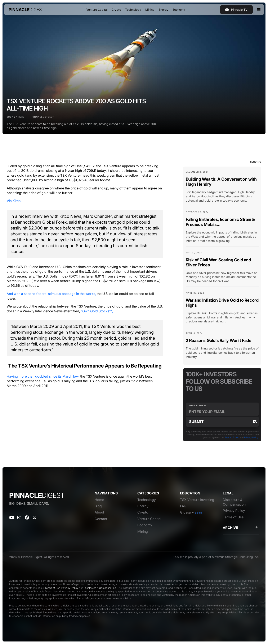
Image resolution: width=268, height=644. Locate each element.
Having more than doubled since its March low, (43, 376)
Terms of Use (232, 437)
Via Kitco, (14, 201)
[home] (26, 10)
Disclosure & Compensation (100, 588)
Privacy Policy (251, 437)
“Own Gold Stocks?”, (97, 311)
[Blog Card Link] (222, 188)
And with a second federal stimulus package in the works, (51, 294)
